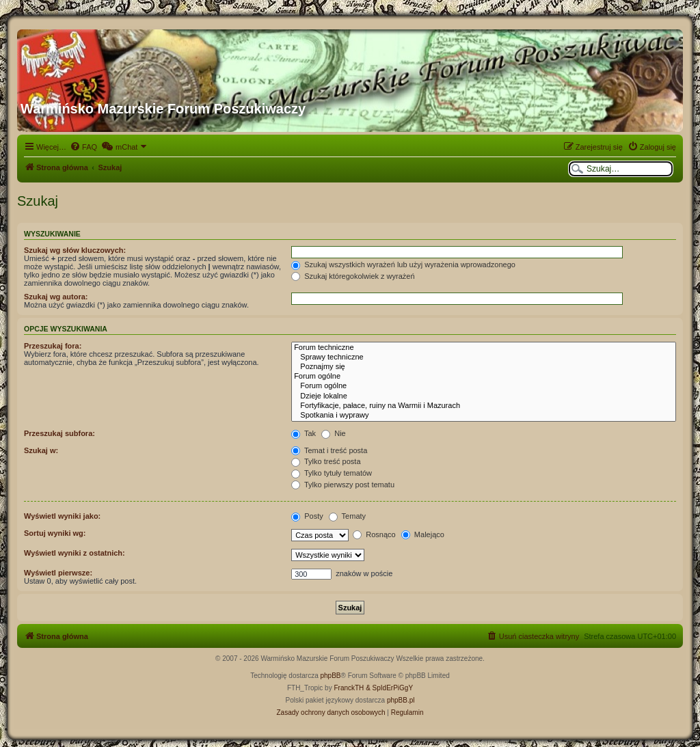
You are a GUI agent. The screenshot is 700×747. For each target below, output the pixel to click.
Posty (307, 516)
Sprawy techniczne (484, 357)
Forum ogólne (484, 377)
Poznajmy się (484, 367)
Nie (334, 433)
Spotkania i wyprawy (484, 416)
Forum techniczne (484, 348)
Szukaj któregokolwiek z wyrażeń (353, 276)
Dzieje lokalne (484, 396)
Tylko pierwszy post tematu (343, 485)
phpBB (331, 676)
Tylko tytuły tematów (332, 473)
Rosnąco (374, 534)
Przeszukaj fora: (53, 346)
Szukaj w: (41, 450)
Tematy (347, 516)
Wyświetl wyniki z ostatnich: (75, 553)
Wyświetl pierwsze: (58, 573)
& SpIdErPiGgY (389, 688)
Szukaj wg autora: (56, 297)
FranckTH (349, 688)
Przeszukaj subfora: (59, 433)
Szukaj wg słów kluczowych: (75, 250)
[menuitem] (83, 147)
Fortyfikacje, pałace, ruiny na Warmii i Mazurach (484, 406)
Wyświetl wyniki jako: (62, 516)
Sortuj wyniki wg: (55, 533)
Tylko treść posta (326, 461)
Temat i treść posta (329, 450)
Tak (304, 433)
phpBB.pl (401, 700)
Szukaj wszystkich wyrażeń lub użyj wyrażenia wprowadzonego (403, 264)
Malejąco (423, 534)
